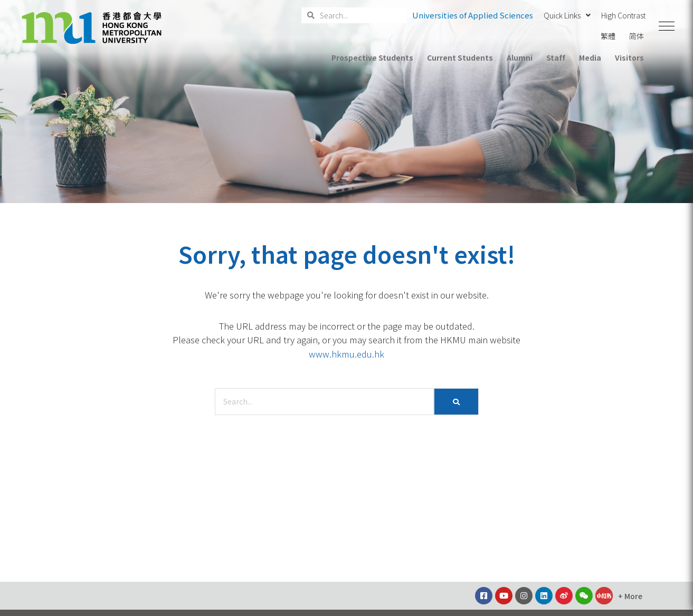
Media (590, 57)
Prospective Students (372, 57)
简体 (637, 36)
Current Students (460, 57)
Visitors (629, 57)
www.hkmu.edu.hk (346, 354)
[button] (667, 26)
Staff (556, 57)
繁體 (608, 36)
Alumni (520, 57)
